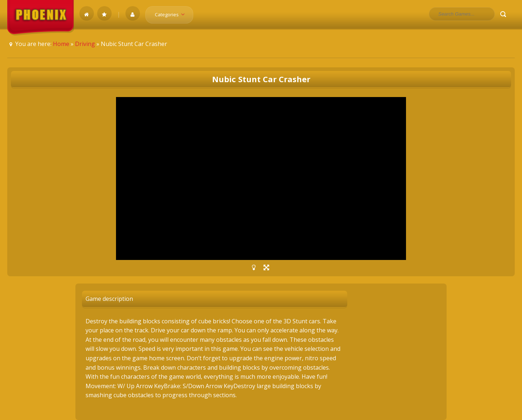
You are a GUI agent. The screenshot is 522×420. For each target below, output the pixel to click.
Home (61, 44)
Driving (85, 44)
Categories (172, 14)
